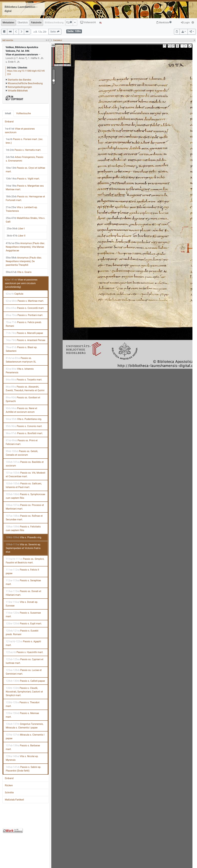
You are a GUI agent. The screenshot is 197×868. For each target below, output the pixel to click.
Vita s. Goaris (19, 272)
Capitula (14, 294)
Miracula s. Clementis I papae (25, 737)
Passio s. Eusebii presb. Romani (22, 632)
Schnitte (9, 793)
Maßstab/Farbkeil (14, 800)
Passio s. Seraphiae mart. (23, 582)
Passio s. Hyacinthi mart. (25, 652)
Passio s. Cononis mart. (24, 426)
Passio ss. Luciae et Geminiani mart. (24, 672)
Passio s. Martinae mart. (25, 301)
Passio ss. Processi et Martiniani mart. (25, 507)
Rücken (9, 785)
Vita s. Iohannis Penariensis (20, 371)
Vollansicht (88, 22)
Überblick (23, 23)
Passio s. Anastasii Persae (26, 340)
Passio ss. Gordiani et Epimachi (23, 399)
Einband (9, 122)
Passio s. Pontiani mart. (24, 315)
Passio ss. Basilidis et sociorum (25, 464)
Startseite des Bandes (19, 80)
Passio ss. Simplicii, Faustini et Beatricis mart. (25, 561)
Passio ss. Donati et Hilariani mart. (23, 593)
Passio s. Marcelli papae (24, 333)
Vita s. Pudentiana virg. (24, 419)
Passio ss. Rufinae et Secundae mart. (24, 518)
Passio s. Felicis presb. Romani (24, 324)
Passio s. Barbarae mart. (23, 747)
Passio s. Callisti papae (25, 681)
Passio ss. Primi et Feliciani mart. (22, 442)
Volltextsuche (24, 113)
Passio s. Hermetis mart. (23, 150)
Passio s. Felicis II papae (22, 572)
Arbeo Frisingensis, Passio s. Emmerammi (24, 159)
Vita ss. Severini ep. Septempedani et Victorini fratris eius (23, 548)
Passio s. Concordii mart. (25, 308)
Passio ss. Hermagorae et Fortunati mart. (25, 198)
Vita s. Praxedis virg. (24, 537)
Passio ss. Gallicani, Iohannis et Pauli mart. (24, 485)
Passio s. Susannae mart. (23, 615)
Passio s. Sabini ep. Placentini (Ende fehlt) (24, 769)
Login (185, 23)
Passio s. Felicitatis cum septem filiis (23, 528)
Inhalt (8, 113)
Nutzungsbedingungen (20, 87)
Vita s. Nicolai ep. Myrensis (22, 758)
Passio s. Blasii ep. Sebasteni (22, 349)
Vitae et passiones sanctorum (20, 131)
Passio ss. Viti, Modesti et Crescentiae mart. (26, 475)
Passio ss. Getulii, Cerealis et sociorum (22, 453)
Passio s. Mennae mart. (22, 715)
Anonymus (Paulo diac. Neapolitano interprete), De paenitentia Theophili (24, 261)
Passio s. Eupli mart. (24, 624)
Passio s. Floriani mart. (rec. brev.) (24, 141)
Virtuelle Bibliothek (18, 91)
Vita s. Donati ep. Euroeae (22, 604)
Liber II (16, 236)
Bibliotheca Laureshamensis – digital (21, 9)
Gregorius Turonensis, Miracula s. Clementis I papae (25, 726)
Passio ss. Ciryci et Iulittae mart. (25, 170)
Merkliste (164, 23)
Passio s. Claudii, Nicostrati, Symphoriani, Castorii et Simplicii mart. (24, 692)
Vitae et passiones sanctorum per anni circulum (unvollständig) (21, 283)
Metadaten (8, 23)
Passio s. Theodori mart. (23, 704)
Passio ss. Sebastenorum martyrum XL (21, 360)
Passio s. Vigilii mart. (23, 179)
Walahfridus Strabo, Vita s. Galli (25, 220)
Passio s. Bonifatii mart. (24, 433)
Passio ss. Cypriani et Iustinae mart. (25, 661)
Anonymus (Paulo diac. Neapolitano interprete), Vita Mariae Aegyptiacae (25, 247)
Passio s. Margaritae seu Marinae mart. (25, 188)
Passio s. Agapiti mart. (23, 643)
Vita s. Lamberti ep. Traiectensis (22, 209)
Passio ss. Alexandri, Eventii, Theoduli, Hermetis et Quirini (25, 389)
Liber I (16, 229)
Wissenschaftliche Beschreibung (25, 83)
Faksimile (36, 23)
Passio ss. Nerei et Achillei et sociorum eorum (21, 410)
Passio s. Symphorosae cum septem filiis (25, 496)
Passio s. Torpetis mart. (24, 380)
